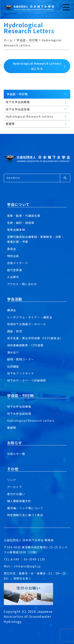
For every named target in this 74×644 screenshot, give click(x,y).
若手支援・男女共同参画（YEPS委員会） (35, 338)
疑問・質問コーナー (21, 359)
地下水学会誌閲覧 (19, 406)
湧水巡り (13, 352)
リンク (12, 480)
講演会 (12, 310)
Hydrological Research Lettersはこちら (37, 66)
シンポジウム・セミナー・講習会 (30, 317)
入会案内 (13, 277)
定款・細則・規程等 (21, 223)
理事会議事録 (16, 230)
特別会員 (13, 256)
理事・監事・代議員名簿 (24, 216)
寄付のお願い (16, 494)
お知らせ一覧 (16, 454)
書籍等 (12, 428)
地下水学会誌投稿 (19, 414)
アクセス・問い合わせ (22, 284)
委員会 (12, 249)
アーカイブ (15, 487)
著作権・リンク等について (25, 508)
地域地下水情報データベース (27, 324)
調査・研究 (15, 331)
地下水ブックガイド (21, 373)
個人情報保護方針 (19, 501)
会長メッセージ (18, 263)
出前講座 (13, 366)
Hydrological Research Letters (31, 421)
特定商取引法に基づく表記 (25, 515)
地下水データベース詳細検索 (27, 380)
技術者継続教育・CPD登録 (25, 345)
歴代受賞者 (15, 270)
